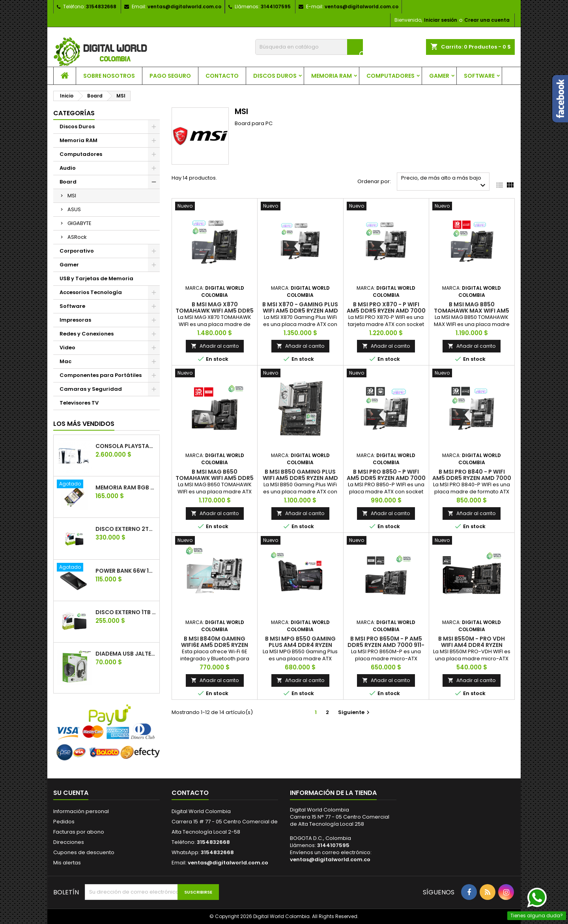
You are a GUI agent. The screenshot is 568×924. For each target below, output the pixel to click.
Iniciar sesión (441, 20)
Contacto (222, 76)
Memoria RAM (332, 76)
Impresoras (75, 320)
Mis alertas (67, 863)
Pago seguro (170, 76)
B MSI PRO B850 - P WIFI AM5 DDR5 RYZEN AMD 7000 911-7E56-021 (386, 478)
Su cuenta (71, 793)
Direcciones (69, 842)
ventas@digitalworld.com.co (184, 7)
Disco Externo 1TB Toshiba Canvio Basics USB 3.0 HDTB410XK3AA (126, 612)
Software (479, 76)
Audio (68, 168)
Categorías (74, 113)
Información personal (81, 811)
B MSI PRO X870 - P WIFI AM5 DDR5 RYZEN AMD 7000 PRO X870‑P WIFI (386, 311)
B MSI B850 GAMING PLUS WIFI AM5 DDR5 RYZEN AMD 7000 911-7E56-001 (300, 478)
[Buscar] (309, 47)
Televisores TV (79, 403)
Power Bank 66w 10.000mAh (126, 571)
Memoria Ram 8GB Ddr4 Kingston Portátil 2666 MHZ (126, 487)
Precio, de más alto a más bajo (444, 182)
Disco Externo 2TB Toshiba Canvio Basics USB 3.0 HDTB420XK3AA (126, 529)
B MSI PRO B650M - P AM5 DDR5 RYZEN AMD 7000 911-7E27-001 (386, 645)
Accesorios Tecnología (91, 292)
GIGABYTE (79, 223)
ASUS (74, 209)
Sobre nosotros (109, 76)
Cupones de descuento (84, 852)
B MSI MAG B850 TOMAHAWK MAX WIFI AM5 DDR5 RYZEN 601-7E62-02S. (472, 311)
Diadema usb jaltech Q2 (126, 654)
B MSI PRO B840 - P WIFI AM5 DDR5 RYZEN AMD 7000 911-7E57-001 (472, 478)
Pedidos (64, 822)
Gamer (439, 76)
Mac (65, 361)
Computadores (390, 76)
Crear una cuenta (487, 20)
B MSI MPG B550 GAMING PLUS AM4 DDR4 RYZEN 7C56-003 (300, 645)
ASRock (77, 237)
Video (67, 348)
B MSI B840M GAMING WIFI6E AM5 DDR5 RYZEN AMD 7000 (215, 645)
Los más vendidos (84, 424)
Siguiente (355, 712)
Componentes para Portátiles (101, 375)
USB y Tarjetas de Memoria (96, 278)
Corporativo (77, 251)
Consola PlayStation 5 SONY (126, 446)
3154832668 (101, 7)
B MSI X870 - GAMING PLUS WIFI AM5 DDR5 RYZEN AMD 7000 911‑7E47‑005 (300, 311)
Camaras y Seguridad (91, 389)
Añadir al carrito (215, 346)
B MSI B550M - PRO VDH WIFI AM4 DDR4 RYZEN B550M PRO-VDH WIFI (472, 645)
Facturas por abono (79, 832)
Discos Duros (275, 76)
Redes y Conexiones (87, 334)
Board (68, 182)
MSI (72, 196)
